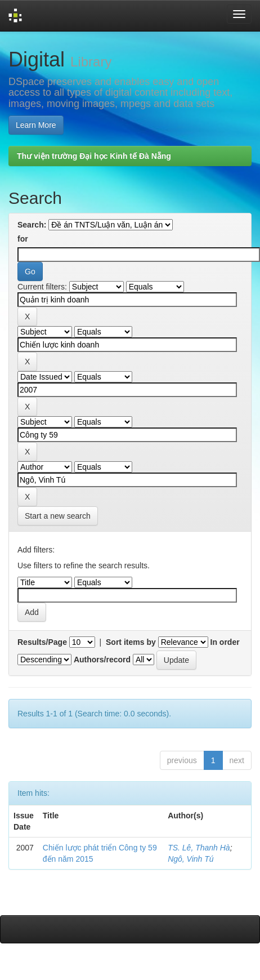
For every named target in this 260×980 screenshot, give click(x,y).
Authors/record (102, 660)
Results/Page (42, 642)
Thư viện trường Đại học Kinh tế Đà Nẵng (94, 156)
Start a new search (58, 516)
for (23, 239)
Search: (32, 225)
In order (225, 642)
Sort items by (131, 642)
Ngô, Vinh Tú (190, 859)
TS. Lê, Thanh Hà (199, 848)
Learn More (36, 125)
